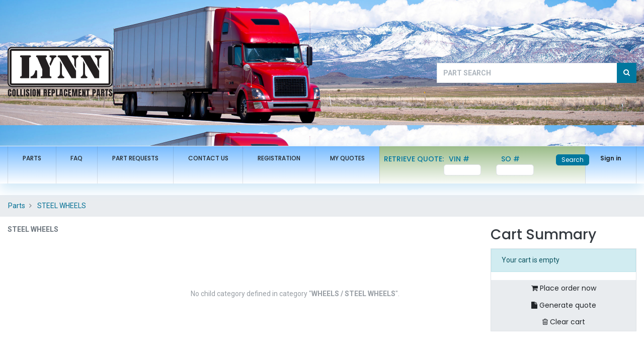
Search (573, 160)
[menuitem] (32, 159)
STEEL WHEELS (62, 206)
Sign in (611, 158)
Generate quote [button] (564, 305)
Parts (17, 206)
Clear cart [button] (564, 322)
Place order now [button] (564, 288)
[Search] (627, 73)
